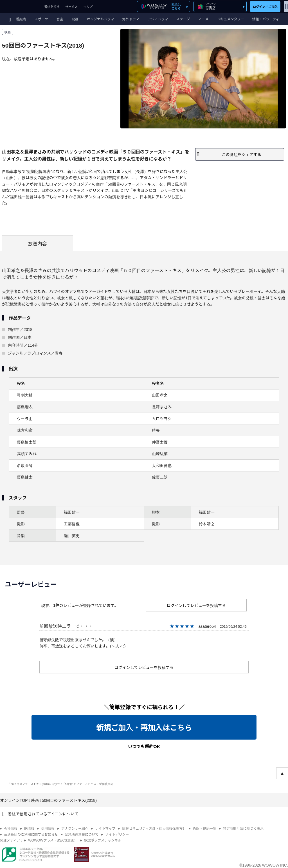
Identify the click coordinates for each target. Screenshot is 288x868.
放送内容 (37, 243)
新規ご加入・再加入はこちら (144, 727)
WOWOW (21, 6)
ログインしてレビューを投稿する (196, 605)
